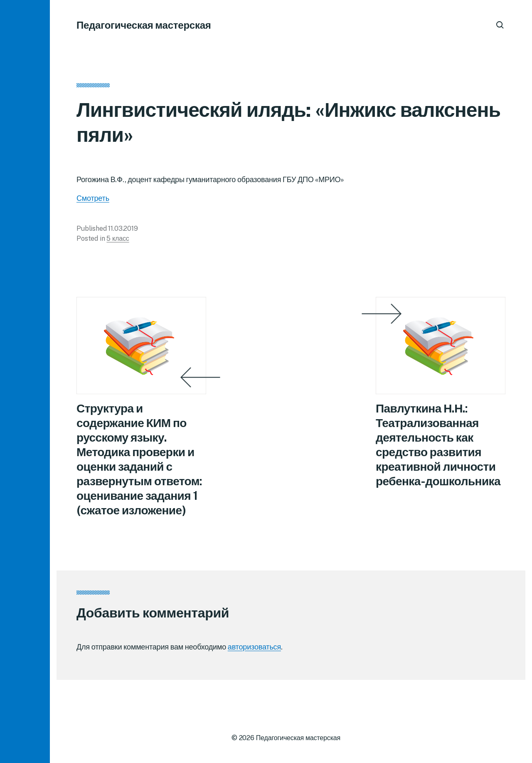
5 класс (118, 238)
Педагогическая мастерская (144, 25)
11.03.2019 (123, 228)
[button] (25, 381)
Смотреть (93, 198)
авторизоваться (254, 647)
